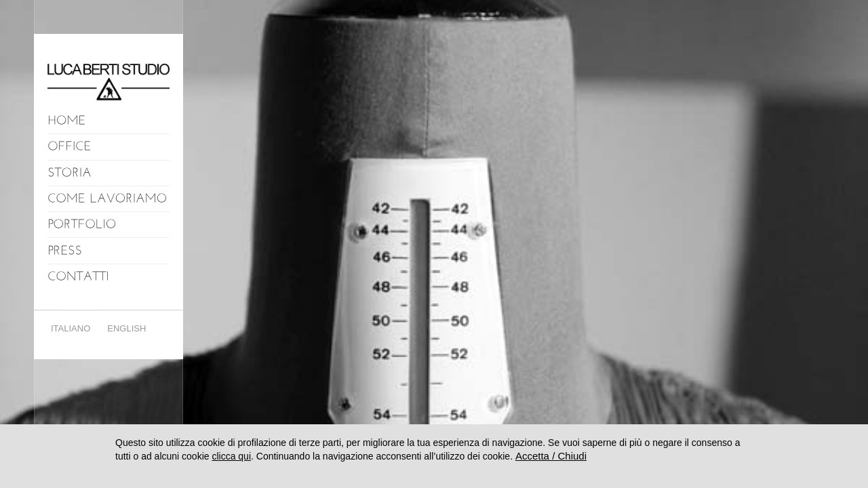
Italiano (71, 328)
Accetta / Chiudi (551, 456)
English (126, 328)
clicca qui (231, 456)
